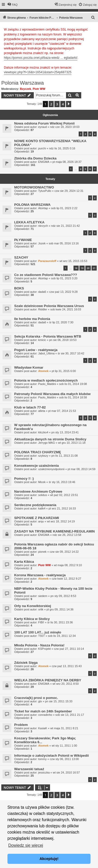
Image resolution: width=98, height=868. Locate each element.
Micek (42, 482)
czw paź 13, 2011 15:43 (67, 666)
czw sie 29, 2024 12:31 (69, 191)
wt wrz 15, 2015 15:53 (73, 261)
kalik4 (42, 508)
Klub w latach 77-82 (30, 407)
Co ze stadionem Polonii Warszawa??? (46, 275)
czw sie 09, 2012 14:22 (64, 552)
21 (94, 268)
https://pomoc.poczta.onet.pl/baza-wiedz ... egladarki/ (41, 58)
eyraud (43, 127)
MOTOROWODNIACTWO (34, 187)
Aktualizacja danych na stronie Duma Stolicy (50, 439)
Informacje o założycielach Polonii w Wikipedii (51, 756)
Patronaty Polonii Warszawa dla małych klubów (52, 394)
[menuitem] (12, 5)
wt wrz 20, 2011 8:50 (66, 684)
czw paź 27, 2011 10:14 (69, 649)
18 (76, 268)
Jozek (42, 243)
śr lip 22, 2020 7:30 (61, 322)
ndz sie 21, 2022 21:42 (65, 226)
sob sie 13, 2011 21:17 (70, 715)
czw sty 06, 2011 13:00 (64, 759)
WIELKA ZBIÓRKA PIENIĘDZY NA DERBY (48, 680)
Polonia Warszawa (23, 83)
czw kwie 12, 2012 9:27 (67, 579)
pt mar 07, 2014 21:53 (62, 411)
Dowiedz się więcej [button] (26, 845)
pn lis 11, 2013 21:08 (64, 456)
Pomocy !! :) (24, 479)
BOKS (19, 288)
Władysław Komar (29, 367)
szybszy (43, 456)
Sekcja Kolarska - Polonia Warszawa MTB (48, 336)
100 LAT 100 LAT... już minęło (38, 632)
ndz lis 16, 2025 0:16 (62, 148)
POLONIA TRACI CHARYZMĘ (38, 452)
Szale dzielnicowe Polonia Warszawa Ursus (49, 306)
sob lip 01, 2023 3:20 (64, 278)
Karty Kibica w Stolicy (32, 619)
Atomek (43, 371)
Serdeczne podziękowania (35, 505)
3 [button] (57, 104)
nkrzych (43, 226)
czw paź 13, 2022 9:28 (63, 292)
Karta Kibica (24, 562)
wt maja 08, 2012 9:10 (68, 565)
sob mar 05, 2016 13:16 (64, 243)
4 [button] (63, 104)
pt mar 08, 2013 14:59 (81, 469)
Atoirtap (43, 208)
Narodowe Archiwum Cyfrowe (38, 491)
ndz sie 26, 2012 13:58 (67, 535)
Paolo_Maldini (47, 384)
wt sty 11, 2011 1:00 (64, 746)
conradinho (45, 715)
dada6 (42, 292)
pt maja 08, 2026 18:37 (67, 162)
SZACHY (21, 257)
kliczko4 (43, 432)
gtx (40, 701)
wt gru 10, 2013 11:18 (72, 443)
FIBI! (41, 622)
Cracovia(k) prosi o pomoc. (36, 698)
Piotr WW (39, 89)
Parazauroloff (47, 261)
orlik (41, 609)
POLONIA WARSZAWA (32, 205)
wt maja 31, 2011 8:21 (64, 728)
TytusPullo (45, 191)
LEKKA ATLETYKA (29, 222)
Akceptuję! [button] (49, 859)
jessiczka (44, 772)
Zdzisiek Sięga (26, 663)
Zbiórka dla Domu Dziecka (35, 158)
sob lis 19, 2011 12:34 (62, 636)
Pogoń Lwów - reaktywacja (36, 350)
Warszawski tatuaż (29, 769)
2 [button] (51, 104)
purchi (42, 148)
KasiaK (43, 728)
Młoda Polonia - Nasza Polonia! (39, 645)
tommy (42, 759)
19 (82, 268)
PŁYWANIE (23, 240)
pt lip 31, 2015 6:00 (64, 371)
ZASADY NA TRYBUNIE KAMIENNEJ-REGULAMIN (54, 531)
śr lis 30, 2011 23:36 (60, 622)
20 (88, 268)
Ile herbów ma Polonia (32, 319)
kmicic (42, 340)
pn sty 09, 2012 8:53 (63, 596)
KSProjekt (44, 649)
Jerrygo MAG (47, 443)
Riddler (43, 309)
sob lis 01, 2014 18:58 (73, 397)
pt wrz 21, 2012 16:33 (62, 508)
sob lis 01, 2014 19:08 (73, 384)
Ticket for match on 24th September (43, 711)
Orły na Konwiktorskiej (33, 606)
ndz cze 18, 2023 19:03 (65, 127)
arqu (41, 521)
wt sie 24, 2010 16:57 (66, 772)
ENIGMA (44, 162)
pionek (42, 552)
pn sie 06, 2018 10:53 (63, 340)
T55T (42, 636)
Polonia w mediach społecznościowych (46, 380)
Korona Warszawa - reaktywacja (40, 575)
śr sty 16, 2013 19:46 (62, 482)
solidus (43, 495)
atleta (42, 411)
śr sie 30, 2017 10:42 (71, 353)
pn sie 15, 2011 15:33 (59, 701)
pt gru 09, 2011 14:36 (60, 609)
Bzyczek (25, 89)
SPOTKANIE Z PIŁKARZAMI (37, 518)
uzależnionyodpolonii (51, 469)
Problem (21, 725)
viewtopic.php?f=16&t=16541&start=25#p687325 (38, 72)
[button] (69, 104)
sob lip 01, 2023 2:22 (64, 208)
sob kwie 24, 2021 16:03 (66, 309)
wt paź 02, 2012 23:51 (64, 495)
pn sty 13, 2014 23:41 (65, 432)
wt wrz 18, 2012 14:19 (61, 521)
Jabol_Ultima (46, 353)
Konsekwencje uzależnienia (36, 466)
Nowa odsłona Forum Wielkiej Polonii (44, 123)
